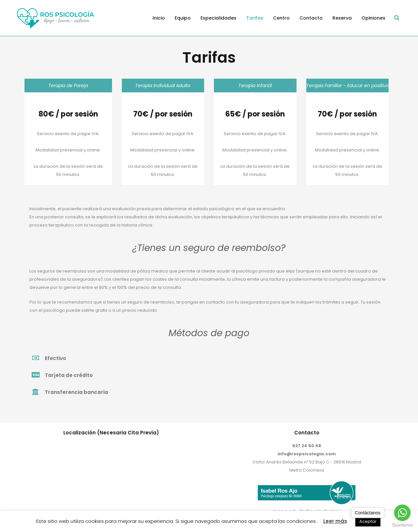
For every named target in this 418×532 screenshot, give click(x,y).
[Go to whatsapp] (402, 513)
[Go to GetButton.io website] (402, 525)
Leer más (335, 521)
